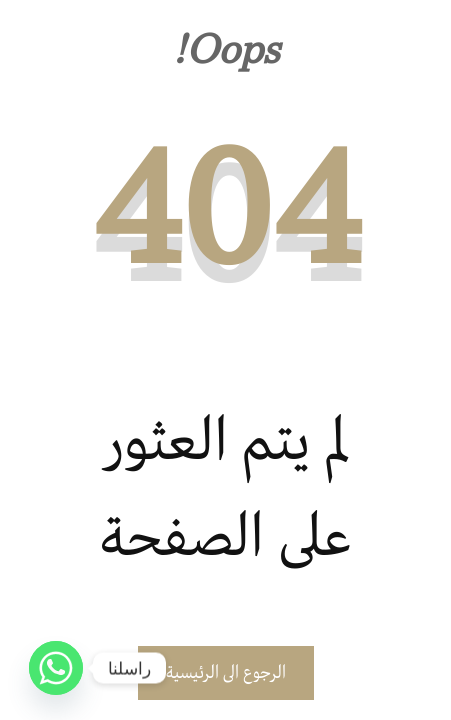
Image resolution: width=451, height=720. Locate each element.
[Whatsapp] (56, 668)
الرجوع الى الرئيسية (226, 673)
